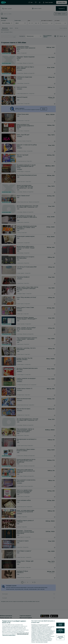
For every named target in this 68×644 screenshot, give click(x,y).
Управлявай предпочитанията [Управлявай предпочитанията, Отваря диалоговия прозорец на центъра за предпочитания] (60, 638)
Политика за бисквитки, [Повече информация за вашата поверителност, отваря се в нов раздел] (23, 634)
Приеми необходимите (60, 631)
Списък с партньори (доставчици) (39, 642)
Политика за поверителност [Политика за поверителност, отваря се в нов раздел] (9, 635)
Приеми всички (60, 625)
